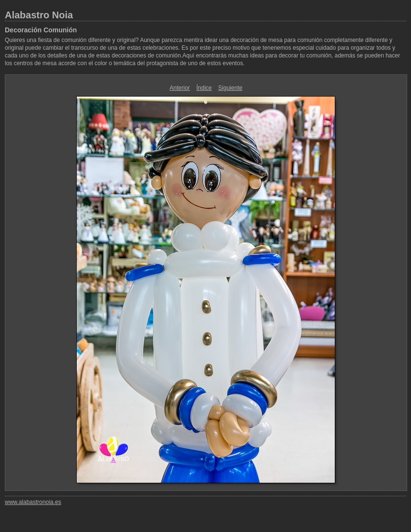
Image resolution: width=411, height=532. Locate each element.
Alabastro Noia (39, 15)
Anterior (180, 88)
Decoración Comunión (41, 30)
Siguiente (230, 88)
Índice (204, 88)
